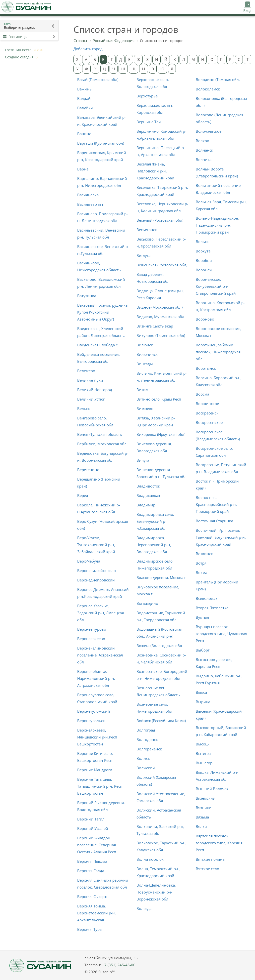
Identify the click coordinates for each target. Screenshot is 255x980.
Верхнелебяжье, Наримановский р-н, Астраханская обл (96, 678)
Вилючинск (147, 354)
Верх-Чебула (89, 561)
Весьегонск (147, 230)
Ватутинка (87, 296)
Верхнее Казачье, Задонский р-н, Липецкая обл (100, 613)
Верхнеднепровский (96, 580)
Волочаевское (209, 131)
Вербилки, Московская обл (102, 444)
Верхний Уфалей (93, 828)
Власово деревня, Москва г (161, 577)
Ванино (84, 134)
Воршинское (207, 404)
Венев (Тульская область (100, 434)
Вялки (201, 826)
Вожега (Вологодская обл (159, 646)
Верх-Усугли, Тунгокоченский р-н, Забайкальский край (96, 545)
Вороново (205, 319)
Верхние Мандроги (95, 770)
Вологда (144, 908)
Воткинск (204, 554)
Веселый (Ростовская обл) (160, 220)
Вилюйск (145, 345)
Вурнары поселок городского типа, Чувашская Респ (221, 634)
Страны (80, 41)
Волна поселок (150, 859)
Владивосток (148, 486)
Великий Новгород (95, 390)
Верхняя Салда (91, 871)
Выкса (201, 692)
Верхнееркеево (91, 639)
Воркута (203, 251)
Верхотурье (147, 96)
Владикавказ (148, 495)
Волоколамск (208, 89)
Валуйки (85, 108)
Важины (85, 89)
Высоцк (203, 744)
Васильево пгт (90, 204)
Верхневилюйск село (96, 571)
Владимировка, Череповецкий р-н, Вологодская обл (154, 545)
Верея (83, 495)
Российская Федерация (114, 41)
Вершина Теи (149, 122)
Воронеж (204, 270)
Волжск (143, 758)
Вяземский (206, 798)
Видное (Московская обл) (159, 307)
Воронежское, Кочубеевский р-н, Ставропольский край (216, 286)
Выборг (203, 650)
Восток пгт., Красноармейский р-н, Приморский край (216, 504)
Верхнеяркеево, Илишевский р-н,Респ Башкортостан (97, 737)
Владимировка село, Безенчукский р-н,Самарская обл (155, 521)
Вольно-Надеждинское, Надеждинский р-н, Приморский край (217, 225)
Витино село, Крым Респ (159, 399)
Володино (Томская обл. (218, 80)
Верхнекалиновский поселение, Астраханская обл (100, 655)
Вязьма (202, 817)
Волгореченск (149, 749)
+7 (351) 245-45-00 (119, 965)
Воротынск (206, 368)
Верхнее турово (92, 629)
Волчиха (204, 160)
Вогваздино (147, 603)
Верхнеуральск (91, 721)
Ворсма (202, 394)
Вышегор (204, 763)
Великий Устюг (91, 399)
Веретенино (88, 470)
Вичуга (143, 460)
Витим (142, 390)
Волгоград (146, 730)
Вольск (202, 242)
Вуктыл (202, 617)
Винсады (145, 364)
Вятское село (207, 869)
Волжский (146, 768)
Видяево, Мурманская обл (160, 317)
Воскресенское (209, 422)
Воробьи (204, 260)
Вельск (84, 408)
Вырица (203, 702)
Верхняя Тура (89, 929)
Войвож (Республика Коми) (161, 721)
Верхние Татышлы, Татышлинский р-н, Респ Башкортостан (100, 786)
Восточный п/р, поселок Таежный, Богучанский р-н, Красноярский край (221, 537)
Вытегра (203, 753)
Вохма (201, 572)
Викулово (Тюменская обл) (161, 335)
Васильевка (88, 195)
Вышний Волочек (212, 789)
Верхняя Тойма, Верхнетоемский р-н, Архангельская (96, 913)
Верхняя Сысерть (93, 897)
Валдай (84, 98)
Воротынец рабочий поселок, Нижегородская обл (218, 352)
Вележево (86, 371)
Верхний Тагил (91, 819)
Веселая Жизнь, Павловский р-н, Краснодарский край (155, 171)
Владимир (146, 505)
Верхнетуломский (94, 711)
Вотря (201, 563)
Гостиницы (29, 37)
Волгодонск (147, 739)
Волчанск (204, 150)
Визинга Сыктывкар (155, 326)
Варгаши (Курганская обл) (101, 143)
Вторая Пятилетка (212, 608)
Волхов (202, 141)
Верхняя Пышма (92, 861)
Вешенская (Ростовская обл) (162, 265)
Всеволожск (207, 598)
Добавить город (88, 49)
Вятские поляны (211, 859)
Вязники (204, 808)
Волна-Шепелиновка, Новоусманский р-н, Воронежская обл (156, 892)
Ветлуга (143, 255)
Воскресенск (207, 413)
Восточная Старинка (214, 521)
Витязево (145, 408)
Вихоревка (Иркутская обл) (161, 434)
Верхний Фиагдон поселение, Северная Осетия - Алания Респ (97, 845)
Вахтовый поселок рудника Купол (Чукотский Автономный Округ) (102, 312)
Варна (83, 169)
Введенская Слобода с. (98, 345)
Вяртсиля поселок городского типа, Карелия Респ (219, 843)
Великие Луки (90, 380)
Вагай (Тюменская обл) (98, 80)
